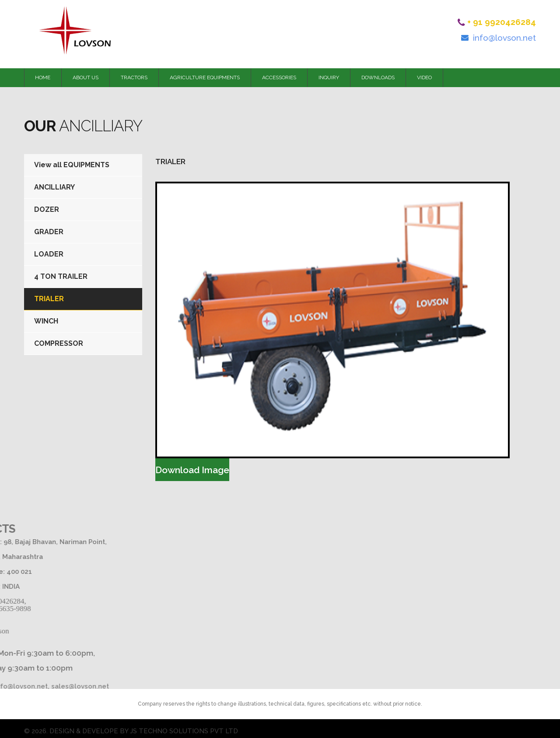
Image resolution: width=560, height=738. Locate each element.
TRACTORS (134, 77)
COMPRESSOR (59, 343)
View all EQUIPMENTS (72, 165)
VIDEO (424, 77)
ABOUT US (86, 77)
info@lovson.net (504, 38)
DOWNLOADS (378, 77)
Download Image (192, 470)
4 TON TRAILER (61, 276)
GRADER (49, 232)
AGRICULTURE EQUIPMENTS (205, 77)
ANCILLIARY (54, 187)
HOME (43, 77)
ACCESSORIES (279, 77)
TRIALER (49, 299)
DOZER (47, 209)
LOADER (49, 254)
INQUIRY (329, 77)
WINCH (46, 321)
